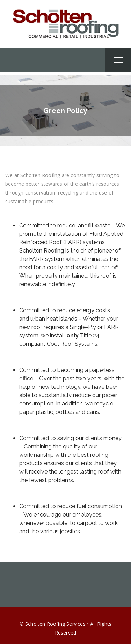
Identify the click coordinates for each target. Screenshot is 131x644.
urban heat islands (54, 319)
